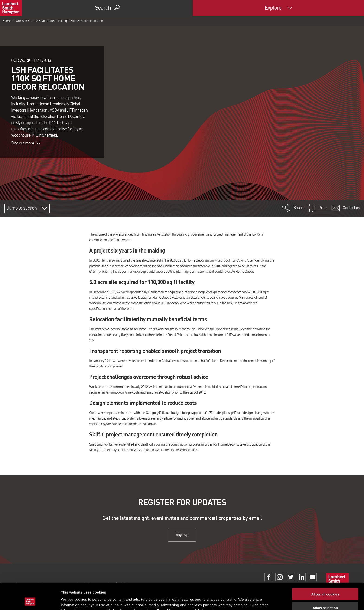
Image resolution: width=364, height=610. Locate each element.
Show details (244, 601)
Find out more (26, 143)
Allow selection (325, 583)
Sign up (182, 535)
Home (6, 21)
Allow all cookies (325, 569)
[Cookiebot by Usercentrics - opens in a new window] (30, 601)
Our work (23, 21)
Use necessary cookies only (325, 596)
